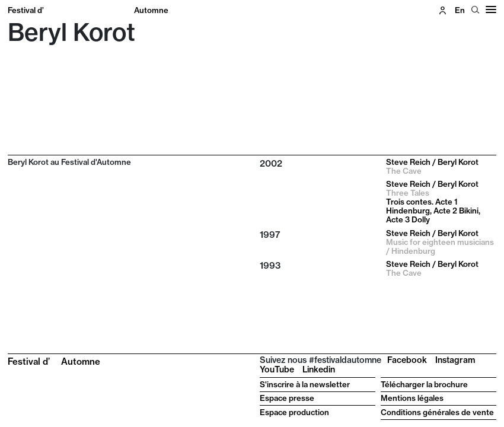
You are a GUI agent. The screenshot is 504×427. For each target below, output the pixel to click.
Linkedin (319, 369)
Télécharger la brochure (424, 384)
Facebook (407, 360)
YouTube (277, 369)
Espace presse (287, 398)
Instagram (455, 360)
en (460, 10)
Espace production (294, 412)
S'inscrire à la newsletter (305, 384)
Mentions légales (412, 398)
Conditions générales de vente (437, 412)
